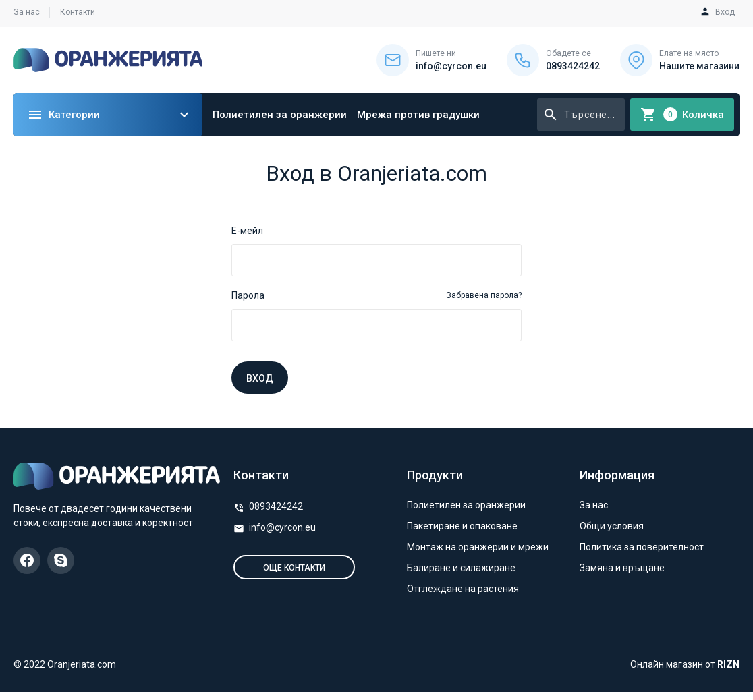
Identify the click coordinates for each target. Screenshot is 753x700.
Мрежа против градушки (418, 115)
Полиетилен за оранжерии (280, 115)
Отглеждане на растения (463, 589)
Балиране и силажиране (461, 568)
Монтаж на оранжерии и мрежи (478, 547)
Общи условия (612, 526)
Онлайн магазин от (685, 664)
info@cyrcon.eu (282, 527)
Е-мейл (247, 231)
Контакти (78, 12)
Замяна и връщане (622, 568)
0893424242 (276, 506)
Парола (248, 295)
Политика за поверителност (642, 547)
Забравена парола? (484, 295)
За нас (27, 12)
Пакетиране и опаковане (462, 526)
